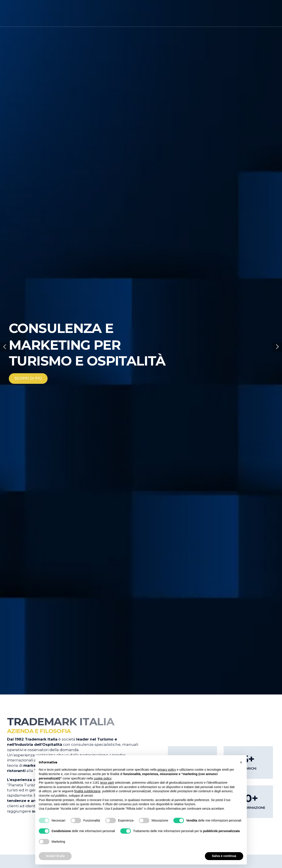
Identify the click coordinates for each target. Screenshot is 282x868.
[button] (5, 347)
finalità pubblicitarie (87, 791)
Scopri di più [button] (55, 856)
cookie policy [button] (103, 778)
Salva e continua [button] (224, 856)
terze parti (107, 783)
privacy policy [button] (167, 770)
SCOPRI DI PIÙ (28, 378)
